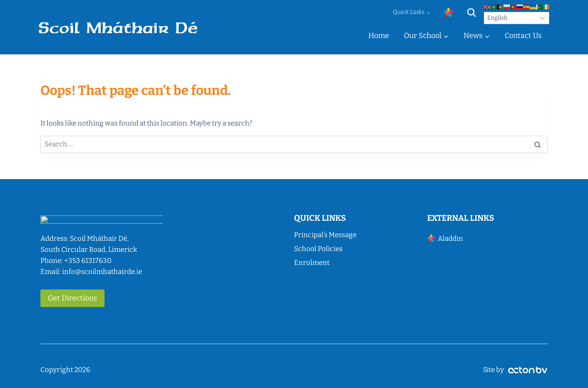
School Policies (318, 249)
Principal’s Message (325, 235)
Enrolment (312, 263)
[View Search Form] (471, 12)
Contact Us (523, 36)
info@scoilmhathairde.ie (102, 272)
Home (379, 36)
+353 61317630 (88, 261)
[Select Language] (517, 18)
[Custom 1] (449, 12)
